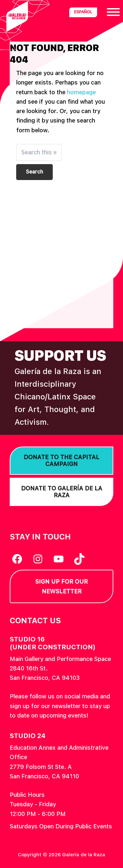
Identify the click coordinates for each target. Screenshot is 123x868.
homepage (81, 92)
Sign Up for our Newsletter (61, 586)
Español (83, 12)
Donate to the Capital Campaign (61, 461)
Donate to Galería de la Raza (62, 492)
